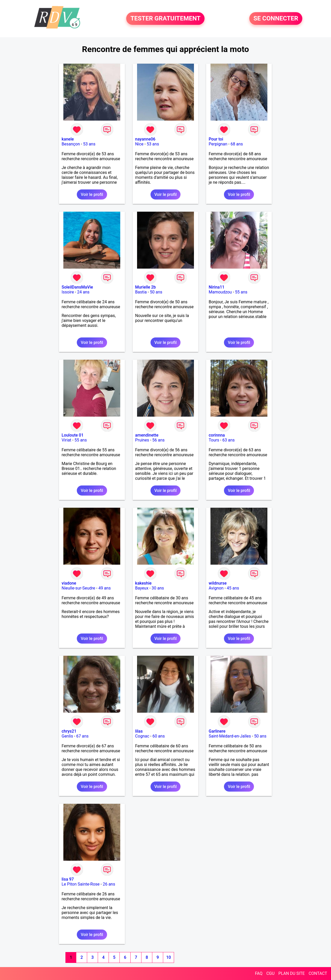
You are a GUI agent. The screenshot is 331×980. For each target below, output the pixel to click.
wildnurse (218, 583)
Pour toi (216, 139)
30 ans (158, 588)
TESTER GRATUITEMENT (165, 19)
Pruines (142, 440)
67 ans (82, 736)
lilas (139, 731)
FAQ (259, 973)
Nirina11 (217, 287)
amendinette (147, 435)
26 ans (109, 884)
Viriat (66, 440)
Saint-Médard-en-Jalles (230, 736)
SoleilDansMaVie (77, 287)
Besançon (71, 144)
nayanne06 (145, 139)
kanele (68, 139)
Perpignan (218, 144)
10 (169, 957)
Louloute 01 (73, 435)
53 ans (89, 144)
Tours (214, 440)
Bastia (141, 292)
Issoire (68, 292)
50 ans (156, 292)
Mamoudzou (220, 292)
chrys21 (69, 731)
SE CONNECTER (276, 19)
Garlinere (217, 731)
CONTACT (318, 973)
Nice (139, 144)
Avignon (216, 588)
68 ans (237, 144)
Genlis (67, 736)
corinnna (217, 435)
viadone (69, 583)
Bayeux (142, 588)
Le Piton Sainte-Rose (81, 884)
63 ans (229, 440)
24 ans (83, 292)
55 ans (241, 292)
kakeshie (144, 583)
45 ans (233, 588)
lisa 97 (68, 879)
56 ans (159, 440)
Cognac (142, 736)
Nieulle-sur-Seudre (78, 588)
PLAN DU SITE (292, 973)
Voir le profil (92, 194)
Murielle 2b (146, 287)
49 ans (104, 588)
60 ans (159, 736)
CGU (270, 973)
